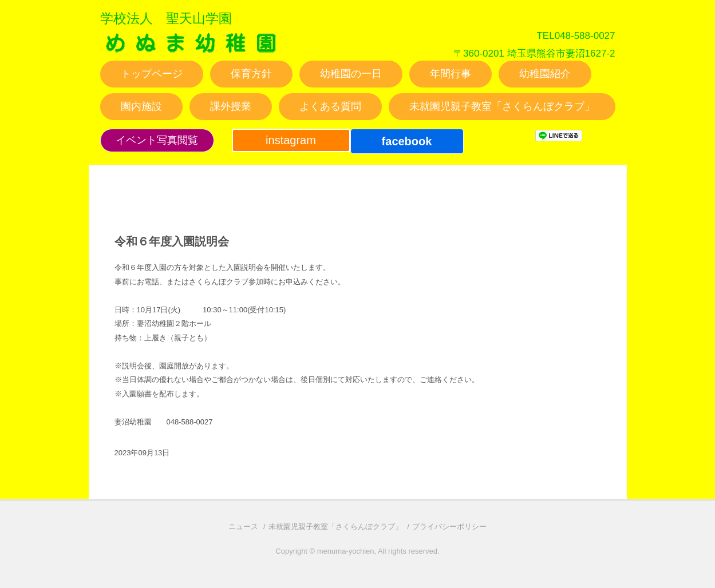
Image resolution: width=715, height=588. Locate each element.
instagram (291, 140)
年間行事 (451, 74)
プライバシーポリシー (449, 527)
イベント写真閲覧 (157, 140)
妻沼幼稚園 (191, 53)
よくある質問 (330, 106)
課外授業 (231, 106)
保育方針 (251, 74)
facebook (407, 141)
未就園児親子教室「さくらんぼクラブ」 (502, 106)
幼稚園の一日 (351, 74)
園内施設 (141, 106)
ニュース (243, 527)
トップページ (152, 74)
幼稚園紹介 (545, 74)
